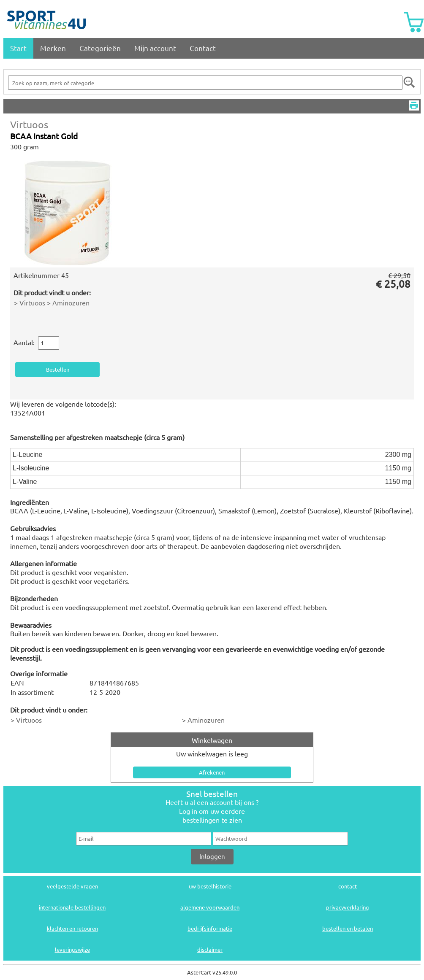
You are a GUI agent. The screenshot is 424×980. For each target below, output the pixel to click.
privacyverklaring (348, 907)
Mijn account (155, 48)
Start (18, 48)
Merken (53, 48)
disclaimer (210, 949)
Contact (203, 48)
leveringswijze (72, 949)
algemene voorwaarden (210, 907)
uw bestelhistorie (210, 886)
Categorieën (100, 48)
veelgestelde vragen (72, 886)
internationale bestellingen (72, 907)
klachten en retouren (72, 928)
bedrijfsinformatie (210, 928)
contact (348, 886)
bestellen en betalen (348, 928)
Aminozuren (71, 302)
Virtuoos (29, 124)
